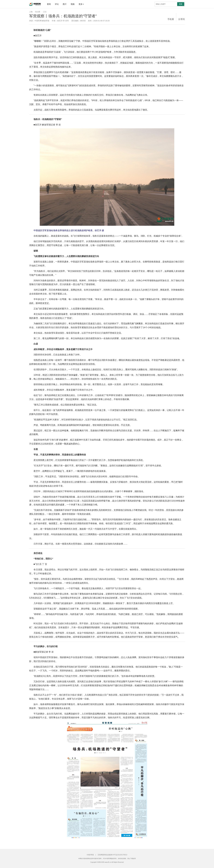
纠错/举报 (90, 855)
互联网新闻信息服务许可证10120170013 (112, 855)
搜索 (181, 4)
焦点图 (38, 12)
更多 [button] (81, 4)
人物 (31, 12)
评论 (57, 4)
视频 (73, 4)
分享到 (182, 19)
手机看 (171, 19)
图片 (65, 4)
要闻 (49, 4)
